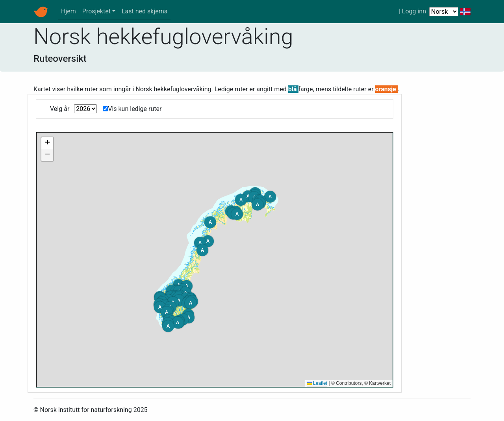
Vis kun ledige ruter (135, 109)
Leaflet (317, 383)
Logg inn (414, 11)
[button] (189, 318)
